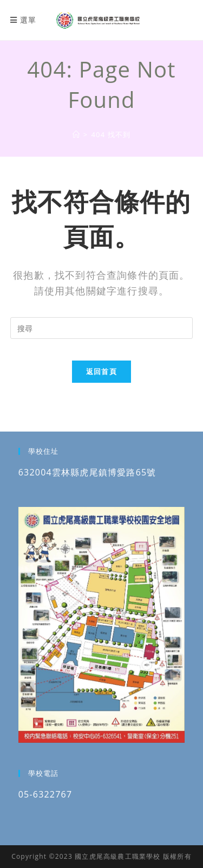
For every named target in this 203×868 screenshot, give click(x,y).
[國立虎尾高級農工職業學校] (76, 134)
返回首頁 (101, 371)
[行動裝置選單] (23, 20)
